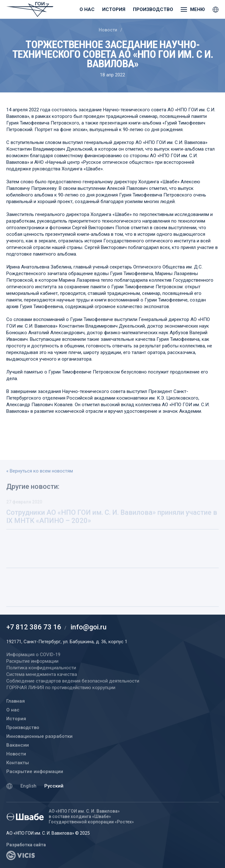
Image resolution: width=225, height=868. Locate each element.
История (114, 9)
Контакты (18, 763)
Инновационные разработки (39, 736)
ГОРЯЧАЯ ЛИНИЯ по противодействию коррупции (61, 688)
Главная (16, 701)
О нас (87, 9)
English (28, 786)
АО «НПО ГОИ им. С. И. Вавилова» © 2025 (48, 833)
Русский (54, 786)
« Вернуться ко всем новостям (40, 471)
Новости (108, 30)
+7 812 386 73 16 (34, 627)
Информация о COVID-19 (33, 655)
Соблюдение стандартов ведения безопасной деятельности (73, 681)
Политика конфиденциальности (41, 668)
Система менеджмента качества (42, 674)
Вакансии (18, 745)
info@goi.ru (89, 627)
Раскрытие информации (35, 771)
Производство (153, 9)
